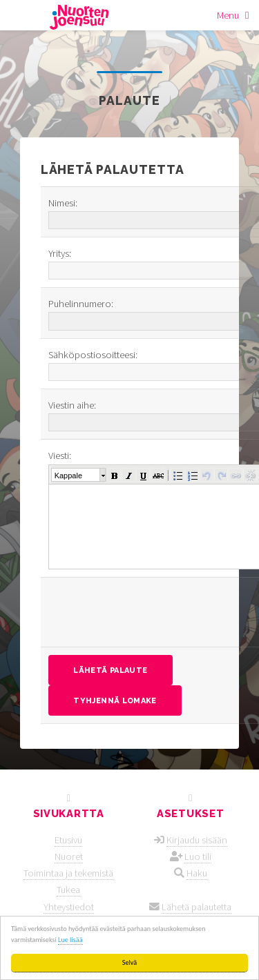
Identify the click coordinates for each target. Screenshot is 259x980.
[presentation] (153, 612)
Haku (197, 873)
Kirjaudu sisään (197, 840)
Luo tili (198, 856)
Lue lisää (70, 940)
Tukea (68, 890)
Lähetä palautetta (196, 907)
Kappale (68, 476)
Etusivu (68, 840)
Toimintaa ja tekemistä (68, 873)
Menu (228, 15)
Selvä (129, 962)
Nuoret (69, 856)
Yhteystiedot (69, 907)
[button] (114, 475)
